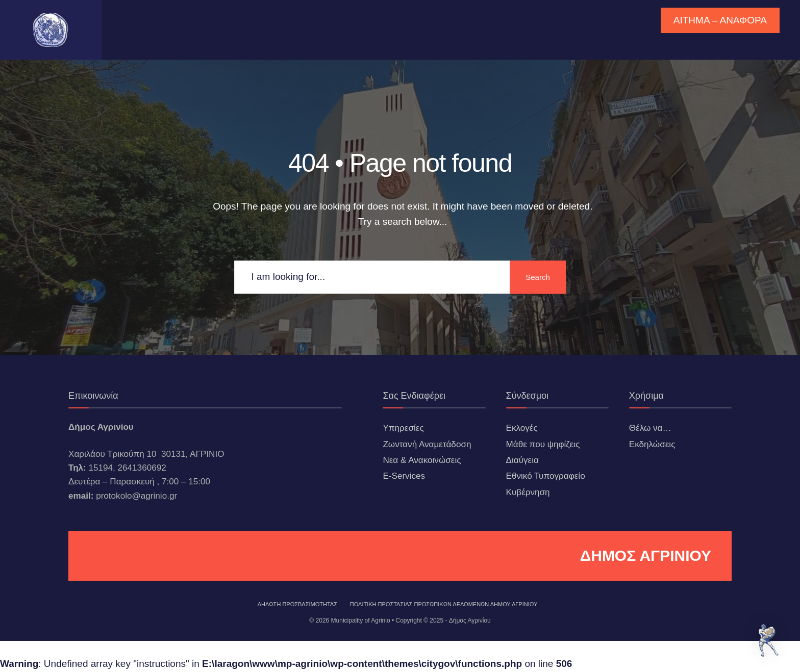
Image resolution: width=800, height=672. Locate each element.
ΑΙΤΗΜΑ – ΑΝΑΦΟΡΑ (720, 20)
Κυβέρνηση (528, 492)
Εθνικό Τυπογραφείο (546, 476)
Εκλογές (522, 428)
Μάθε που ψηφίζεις (543, 444)
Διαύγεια (522, 460)
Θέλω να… (650, 428)
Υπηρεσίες (403, 428)
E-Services (404, 476)
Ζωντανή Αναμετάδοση (427, 444)
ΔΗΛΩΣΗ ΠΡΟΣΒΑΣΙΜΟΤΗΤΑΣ (297, 604)
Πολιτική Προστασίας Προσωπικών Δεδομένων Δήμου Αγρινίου (444, 604)
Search (538, 277)
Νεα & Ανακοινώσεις (422, 460)
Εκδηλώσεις (652, 444)
